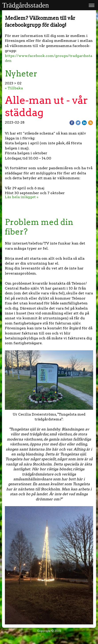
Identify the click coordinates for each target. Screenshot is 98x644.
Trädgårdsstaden (25, 5)
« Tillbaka (14, 88)
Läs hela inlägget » (22, 197)
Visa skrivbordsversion (49, 638)
